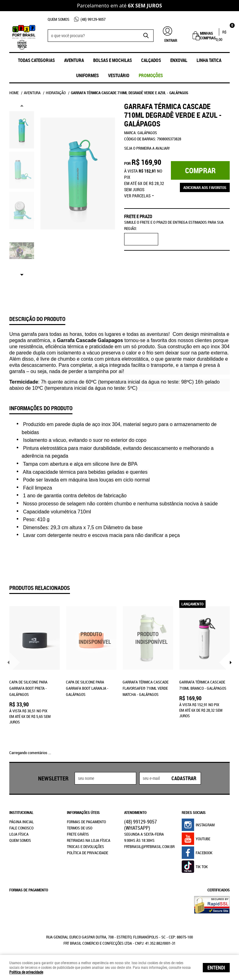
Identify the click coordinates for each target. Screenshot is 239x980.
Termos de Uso (80, 828)
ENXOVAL (179, 60)
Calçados (151, 60)
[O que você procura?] (146, 36)
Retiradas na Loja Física (89, 840)
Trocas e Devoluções (85, 846)
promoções (151, 75)
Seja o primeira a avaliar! (147, 148)
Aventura (74, 60)
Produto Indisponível (91, 638)
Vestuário (119, 75)
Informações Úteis (83, 812)
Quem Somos (59, 19)
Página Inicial (22, 822)
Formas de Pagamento (86, 822)
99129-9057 (93, 19)
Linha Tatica (209, 60)
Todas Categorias (36, 60)
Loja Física (19, 834)
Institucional (21, 812)
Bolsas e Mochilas (113, 60)
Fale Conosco (21, 828)
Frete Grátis (78, 834)
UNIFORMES (87, 75)
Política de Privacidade (87, 853)
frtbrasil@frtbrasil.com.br (149, 846)
